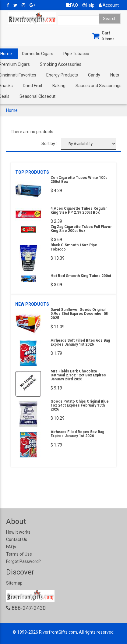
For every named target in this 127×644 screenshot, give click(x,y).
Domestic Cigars (38, 54)
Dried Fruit (33, 86)
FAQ (72, 5)
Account (109, 5)
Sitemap (14, 583)
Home (12, 110)
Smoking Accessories (61, 64)
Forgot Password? (23, 561)
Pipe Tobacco (76, 54)
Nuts (115, 75)
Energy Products (62, 75)
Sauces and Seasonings (99, 86)
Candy (94, 75)
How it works (18, 532)
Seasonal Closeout (37, 96)
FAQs (11, 547)
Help (88, 5)
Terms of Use (19, 554)
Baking (59, 86)
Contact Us (17, 539)
